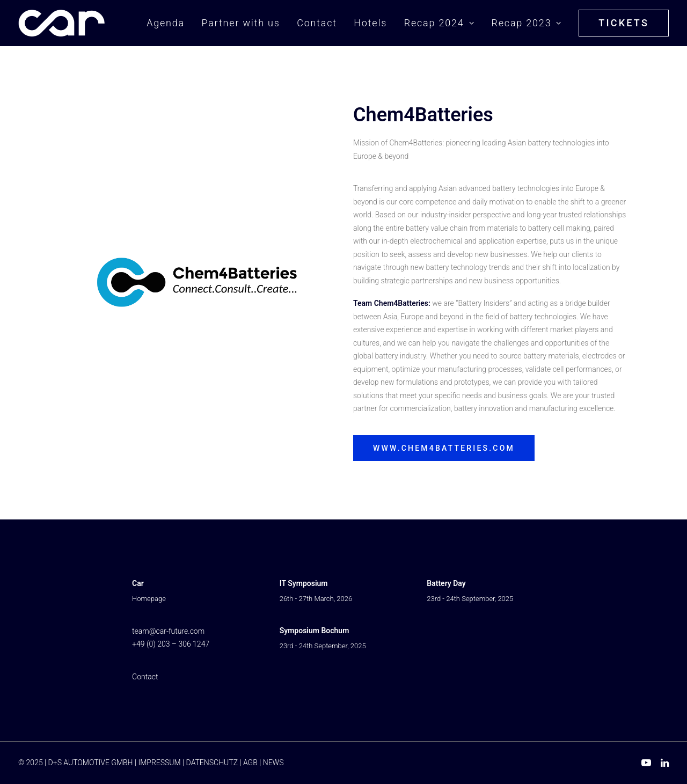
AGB (250, 763)
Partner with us (240, 23)
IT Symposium (304, 583)
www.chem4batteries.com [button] (444, 448)
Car (138, 583)
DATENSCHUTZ (212, 763)
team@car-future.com (168, 631)
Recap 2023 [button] (526, 23)
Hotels (370, 23)
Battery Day (446, 583)
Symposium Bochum (315, 631)
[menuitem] (169, 23)
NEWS (273, 763)
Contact (317, 23)
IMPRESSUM (159, 763)
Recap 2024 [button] (439, 23)
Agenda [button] (166, 23)
